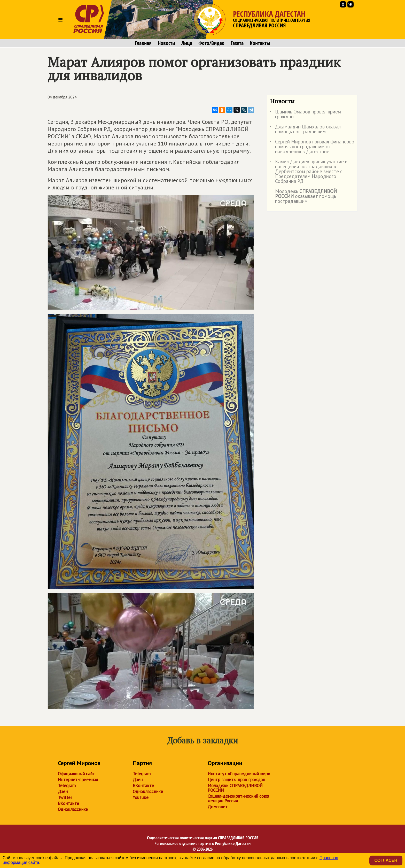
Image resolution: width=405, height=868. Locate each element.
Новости (166, 43)
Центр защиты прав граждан (236, 780)
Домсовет (218, 807)
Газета (237, 43)
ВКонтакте (68, 803)
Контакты (260, 43)
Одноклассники (73, 809)
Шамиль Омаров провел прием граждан (305, 114)
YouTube (141, 797)
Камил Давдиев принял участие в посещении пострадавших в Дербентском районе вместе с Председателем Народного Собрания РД (309, 172)
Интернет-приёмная (78, 780)
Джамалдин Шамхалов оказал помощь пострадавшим (305, 129)
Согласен (386, 860)
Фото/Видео (211, 43)
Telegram (67, 786)
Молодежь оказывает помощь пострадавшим (303, 197)
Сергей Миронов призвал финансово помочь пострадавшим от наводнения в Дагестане (312, 147)
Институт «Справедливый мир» (239, 774)
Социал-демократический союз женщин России (238, 798)
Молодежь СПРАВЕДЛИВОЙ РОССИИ (235, 788)
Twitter (65, 797)
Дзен (63, 792)
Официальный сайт (76, 774)
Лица (187, 43)
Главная (143, 43)
